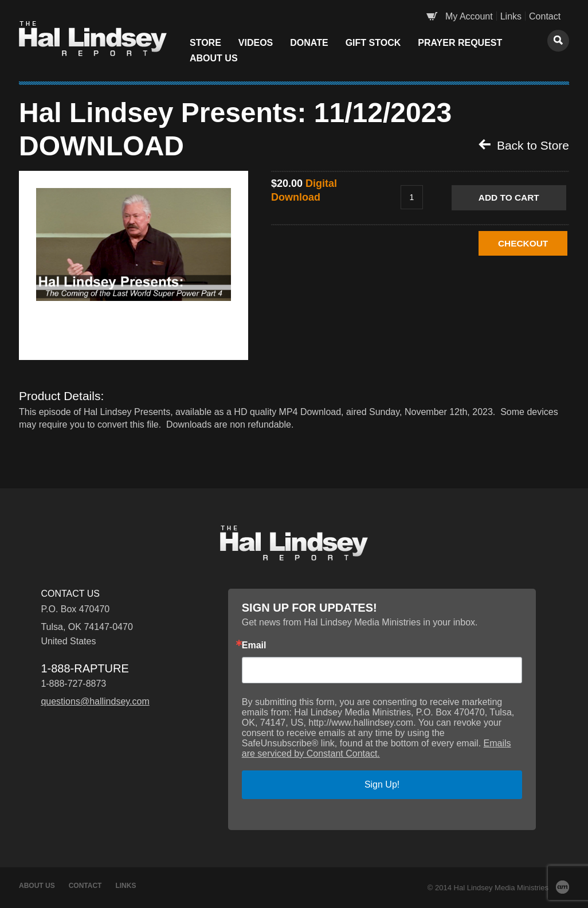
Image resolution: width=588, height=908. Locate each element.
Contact (545, 16)
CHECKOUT (513, 243)
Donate (309, 43)
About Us (214, 58)
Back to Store (524, 145)
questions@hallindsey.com (95, 701)
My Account (469, 16)
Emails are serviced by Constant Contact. (377, 748)
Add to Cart (512, 197)
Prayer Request (460, 43)
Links (511, 16)
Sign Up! (382, 784)
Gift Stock (373, 43)
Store (205, 43)
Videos (256, 43)
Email (254, 645)
